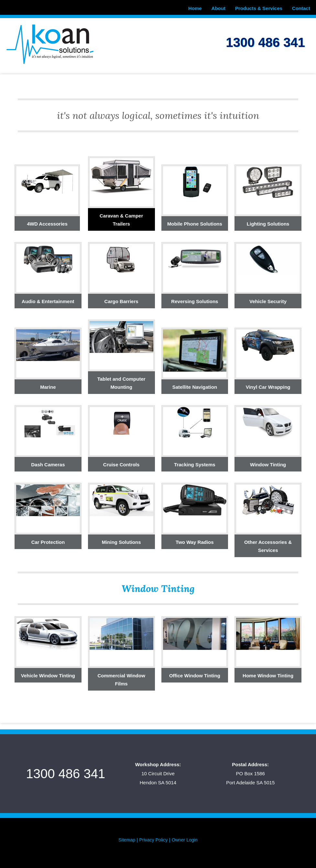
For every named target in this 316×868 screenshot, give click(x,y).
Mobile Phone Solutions (195, 222)
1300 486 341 (265, 39)
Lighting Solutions (268, 222)
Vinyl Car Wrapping (268, 385)
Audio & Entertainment (48, 299)
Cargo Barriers (121, 299)
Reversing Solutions (195, 299)
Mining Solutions (121, 540)
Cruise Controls (121, 463)
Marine (48, 385)
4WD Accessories (47, 222)
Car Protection (48, 540)
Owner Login (186, 838)
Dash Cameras (48, 463)
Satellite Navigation (195, 385)
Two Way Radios (195, 540)
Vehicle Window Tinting (48, 674)
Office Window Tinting (195, 674)
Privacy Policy (153, 838)
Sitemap (125, 838)
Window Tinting (268, 463)
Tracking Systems (195, 463)
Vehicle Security (268, 299)
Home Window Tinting (268, 674)
